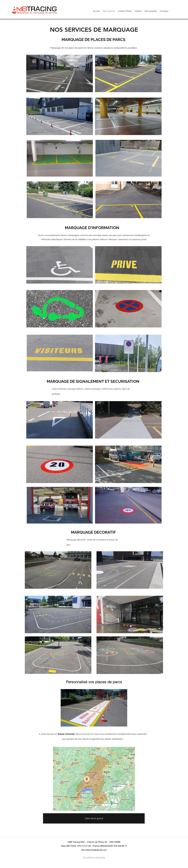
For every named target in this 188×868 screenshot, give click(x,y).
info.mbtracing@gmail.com (94, 850)
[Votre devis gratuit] (94, 818)
